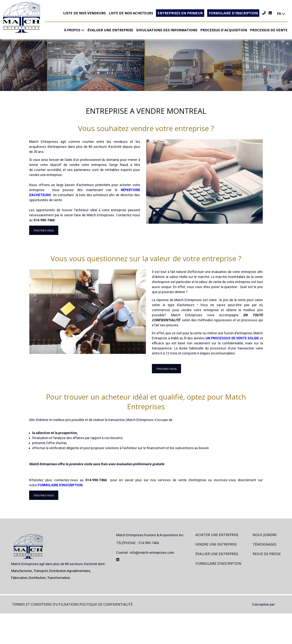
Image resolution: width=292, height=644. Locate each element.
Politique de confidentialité (106, 635)
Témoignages (265, 575)
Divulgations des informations (167, 30)
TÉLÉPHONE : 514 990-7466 (138, 573)
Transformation (59, 608)
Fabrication (19, 608)
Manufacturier (22, 601)
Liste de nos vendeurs (84, 13)
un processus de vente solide (232, 348)
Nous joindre (265, 565)
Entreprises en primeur (180, 13)
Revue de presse (267, 584)
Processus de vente (269, 30)
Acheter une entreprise (217, 565)
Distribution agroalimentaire (70, 601)
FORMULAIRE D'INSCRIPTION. (61, 505)
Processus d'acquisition (224, 30)
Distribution (37, 608)
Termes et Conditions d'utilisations (45, 635)
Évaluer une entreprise (110, 30)
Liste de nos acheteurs (131, 13)
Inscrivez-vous (44, 241)
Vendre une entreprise (216, 575)
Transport (41, 601)
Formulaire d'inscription (233, 13)
